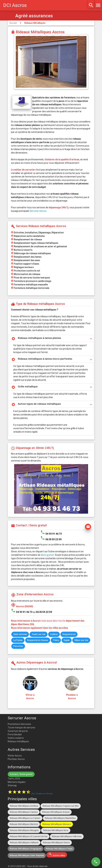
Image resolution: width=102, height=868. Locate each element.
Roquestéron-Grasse (38, 640)
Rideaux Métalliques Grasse (56, 812)
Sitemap (12, 785)
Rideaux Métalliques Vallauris (24, 842)
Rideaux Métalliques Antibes (24, 806)
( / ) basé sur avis (42, 794)
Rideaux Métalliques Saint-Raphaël (27, 855)
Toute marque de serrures (21, 728)
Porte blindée (15, 734)
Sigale (67, 640)
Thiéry (56, 640)
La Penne (18, 640)
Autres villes (57, 854)
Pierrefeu (18, 646)
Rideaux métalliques (18, 741)
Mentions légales (17, 782)
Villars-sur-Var (81, 640)
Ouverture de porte (18, 731)
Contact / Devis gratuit (21, 774)
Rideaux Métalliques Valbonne (67, 836)
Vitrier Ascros (15, 756)
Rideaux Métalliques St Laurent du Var (29, 836)
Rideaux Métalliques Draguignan (26, 849)
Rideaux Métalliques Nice (56, 830)
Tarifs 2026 (14, 779)
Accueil (13, 23)
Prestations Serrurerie (19, 724)
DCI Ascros (15, 5)
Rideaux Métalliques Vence (56, 842)
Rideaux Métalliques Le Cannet (25, 818)
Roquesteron (69, 634)
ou (42, 612)
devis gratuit (47, 555)
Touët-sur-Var (39, 634)
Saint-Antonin (20, 634)
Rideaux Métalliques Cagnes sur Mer (61, 806)
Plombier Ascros (16, 759)
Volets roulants (16, 738)
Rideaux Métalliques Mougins (24, 830)
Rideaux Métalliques (35, 23)
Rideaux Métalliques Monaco (57, 824)
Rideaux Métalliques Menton (24, 824)
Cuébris (54, 634)
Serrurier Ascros (38, 211)
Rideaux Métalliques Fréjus (59, 849)
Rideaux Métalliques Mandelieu (60, 818)
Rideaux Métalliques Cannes (24, 812)
